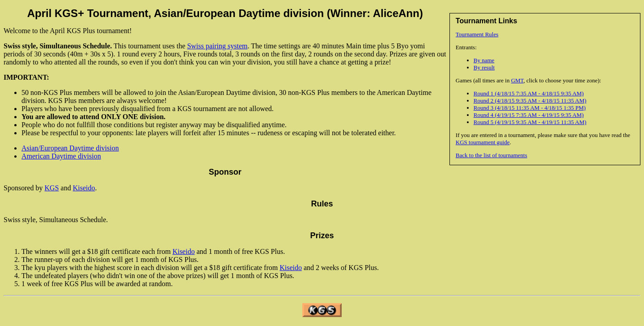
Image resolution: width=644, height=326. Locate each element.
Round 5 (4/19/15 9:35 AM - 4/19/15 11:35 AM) (530, 122)
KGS (52, 188)
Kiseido (84, 188)
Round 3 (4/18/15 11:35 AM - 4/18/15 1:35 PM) (530, 108)
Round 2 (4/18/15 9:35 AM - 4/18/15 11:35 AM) (530, 101)
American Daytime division (61, 156)
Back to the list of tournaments (491, 155)
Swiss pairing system (217, 46)
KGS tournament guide (483, 142)
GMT (517, 80)
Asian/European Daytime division (70, 148)
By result (484, 67)
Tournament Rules (477, 34)
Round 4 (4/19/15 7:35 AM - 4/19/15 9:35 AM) (529, 115)
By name (484, 60)
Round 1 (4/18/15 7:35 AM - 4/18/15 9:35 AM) (529, 93)
